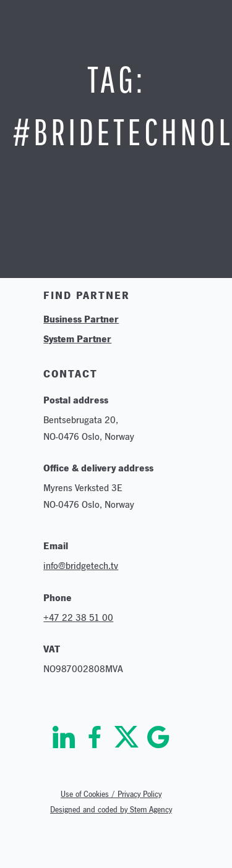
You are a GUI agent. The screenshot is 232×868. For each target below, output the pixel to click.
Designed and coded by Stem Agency (111, 810)
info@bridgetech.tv (81, 566)
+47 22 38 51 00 (78, 617)
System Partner (77, 339)
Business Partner (81, 319)
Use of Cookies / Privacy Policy (111, 794)
